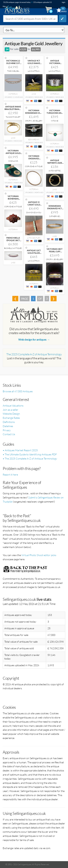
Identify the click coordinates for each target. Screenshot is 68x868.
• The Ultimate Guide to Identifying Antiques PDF (30, 454)
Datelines (8, 426)
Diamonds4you (34, 213)
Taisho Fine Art (13, 117)
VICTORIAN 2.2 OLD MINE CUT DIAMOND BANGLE (13, 64)
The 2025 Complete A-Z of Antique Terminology (34, 354)
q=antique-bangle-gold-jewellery (34, 30)
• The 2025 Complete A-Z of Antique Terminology (30, 459)
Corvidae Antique (34, 166)
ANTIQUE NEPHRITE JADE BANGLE (55, 163)
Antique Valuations (13, 406)
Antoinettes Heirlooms (55, 172)
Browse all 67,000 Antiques (18, 391)
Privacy (7, 430)
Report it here (10, 475)
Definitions (9, 422)
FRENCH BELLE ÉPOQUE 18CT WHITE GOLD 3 (13, 240)
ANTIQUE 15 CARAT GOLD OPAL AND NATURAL (34, 206)
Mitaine (55, 121)
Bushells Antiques (13, 248)
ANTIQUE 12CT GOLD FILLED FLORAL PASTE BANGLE (34, 254)
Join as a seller (11, 410)
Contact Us (9, 434)
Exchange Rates (11, 418)
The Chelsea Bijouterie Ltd (13, 72)
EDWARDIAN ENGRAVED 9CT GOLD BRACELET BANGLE (55, 210)
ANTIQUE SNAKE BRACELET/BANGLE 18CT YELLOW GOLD (14, 110)
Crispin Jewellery (34, 121)
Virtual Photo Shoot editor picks (39, 555)
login (64, 2)
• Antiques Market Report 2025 (20, 450)
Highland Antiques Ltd (13, 162)
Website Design (11, 414)
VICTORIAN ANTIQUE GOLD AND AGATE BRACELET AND (13, 154)
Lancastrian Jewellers (34, 72)
